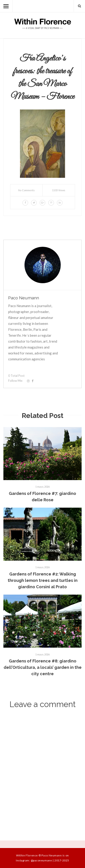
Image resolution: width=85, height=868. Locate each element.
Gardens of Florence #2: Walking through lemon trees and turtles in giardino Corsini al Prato (43, 580)
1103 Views (59, 190)
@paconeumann (41, 860)
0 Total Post (16, 376)
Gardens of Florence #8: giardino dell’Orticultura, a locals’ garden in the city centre (43, 667)
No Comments (26, 190)
